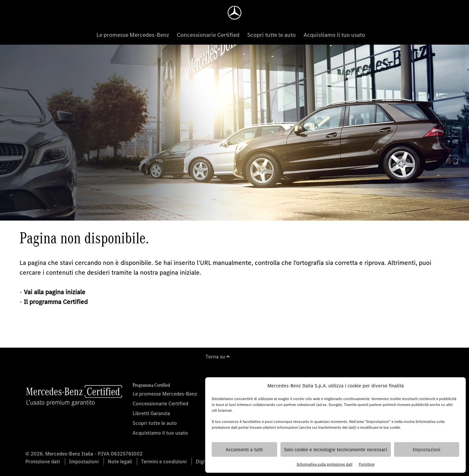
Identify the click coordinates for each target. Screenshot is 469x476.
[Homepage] (234, 13)
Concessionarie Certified (208, 35)
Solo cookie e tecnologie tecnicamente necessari (336, 450)
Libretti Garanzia (151, 413)
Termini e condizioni (164, 462)
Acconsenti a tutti (244, 450)
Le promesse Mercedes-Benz (133, 35)
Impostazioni (426, 450)
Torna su (218, 357)
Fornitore (367, 464)
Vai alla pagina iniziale (55, 292)
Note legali (120, 462)
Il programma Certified (56, 302)
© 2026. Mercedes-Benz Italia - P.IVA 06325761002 (84, 454)
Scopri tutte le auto (271, 35)
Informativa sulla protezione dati (325, 464)
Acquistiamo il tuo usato (334, 35)
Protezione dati (43, 462)
